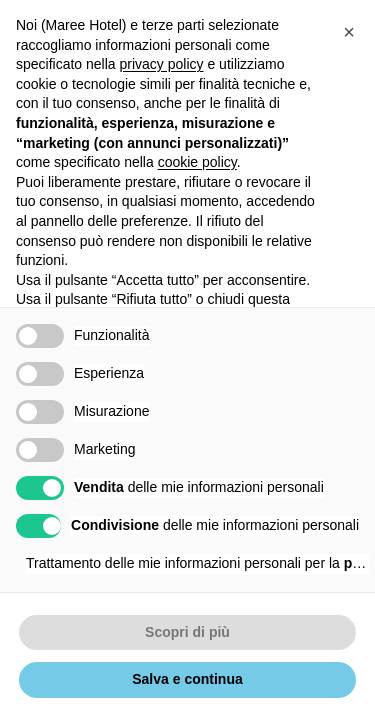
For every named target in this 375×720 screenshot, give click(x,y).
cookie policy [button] (197, 162)
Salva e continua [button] (187, 679)
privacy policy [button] (162, 64)
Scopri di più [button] (187, 632)
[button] (349, 32)
